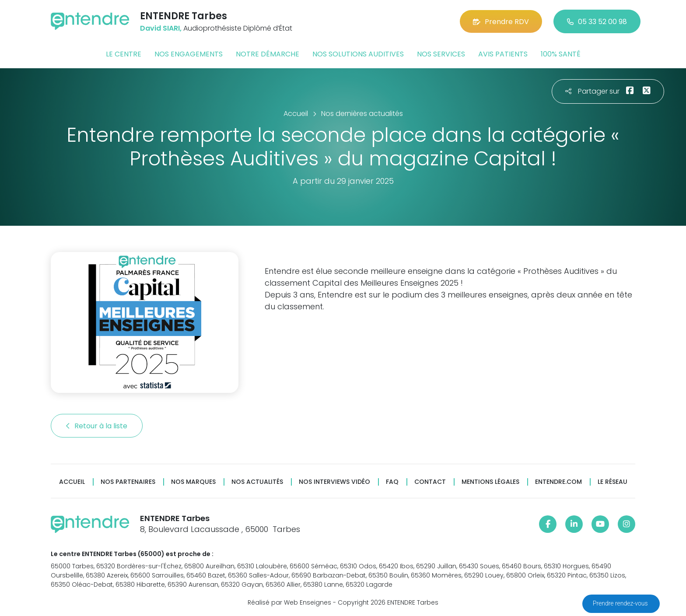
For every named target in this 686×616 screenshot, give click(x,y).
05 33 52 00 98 (597, 22)
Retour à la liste (97, 426)
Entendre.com (558, 482)
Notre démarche (268, 54)
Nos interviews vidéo (334, 482)
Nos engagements (189, 54)
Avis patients (503, 54)
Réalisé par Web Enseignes (289, 602)
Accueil (72, 482)
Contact (430, 482)
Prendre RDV (501, 22)
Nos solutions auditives (358, 54)
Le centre (124, 54)
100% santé (561, 54)
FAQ (392, 482)
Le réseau (612, 482)
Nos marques (193, 482)
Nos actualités (257, 482)
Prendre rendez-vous (621, 603)
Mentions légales (490, 482)
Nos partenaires (128, 482)
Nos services (441, 54)
